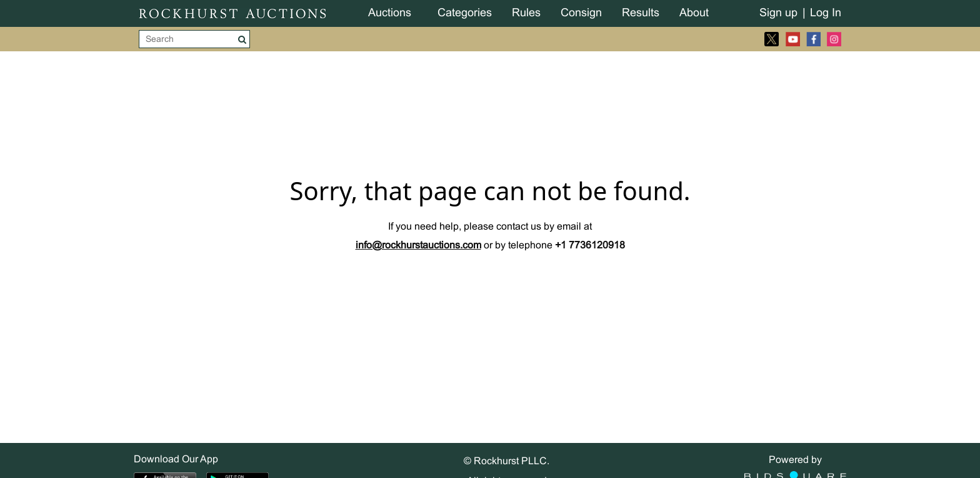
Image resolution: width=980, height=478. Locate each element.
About (694, 13)
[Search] (187, 39)
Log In (826, 13)
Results (641, 13)
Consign (581, 13)
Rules (526, 13)
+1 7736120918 (590, 246)
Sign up (778, 13)
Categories (465, 13)
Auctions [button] (390, 13)
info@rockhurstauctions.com (418, 246)
